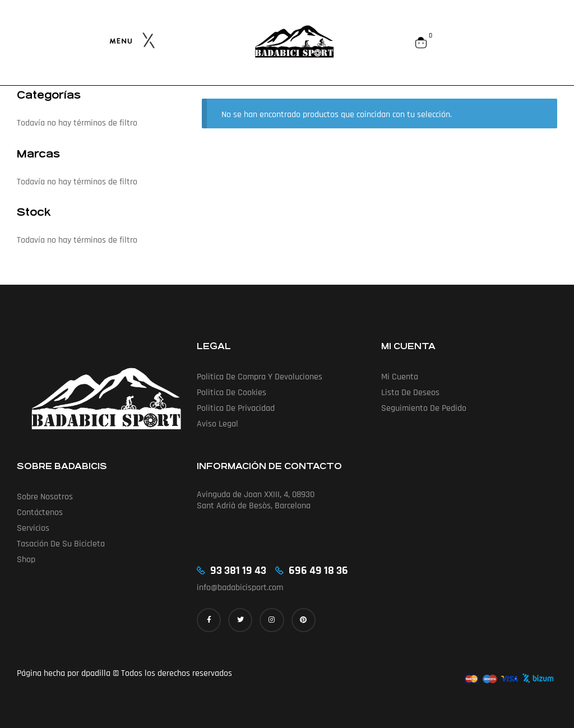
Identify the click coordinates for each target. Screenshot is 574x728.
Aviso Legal (217, 424)
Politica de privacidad (236, 408)
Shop (26, 560)
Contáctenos (40, 513)
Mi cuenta (400, 377)
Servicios (33, 528)
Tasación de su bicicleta (61, 544)
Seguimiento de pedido (424, 408)
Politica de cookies (232, 393)
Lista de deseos (410, 393)
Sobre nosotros (45, 497)
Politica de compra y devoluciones (260, 377)
